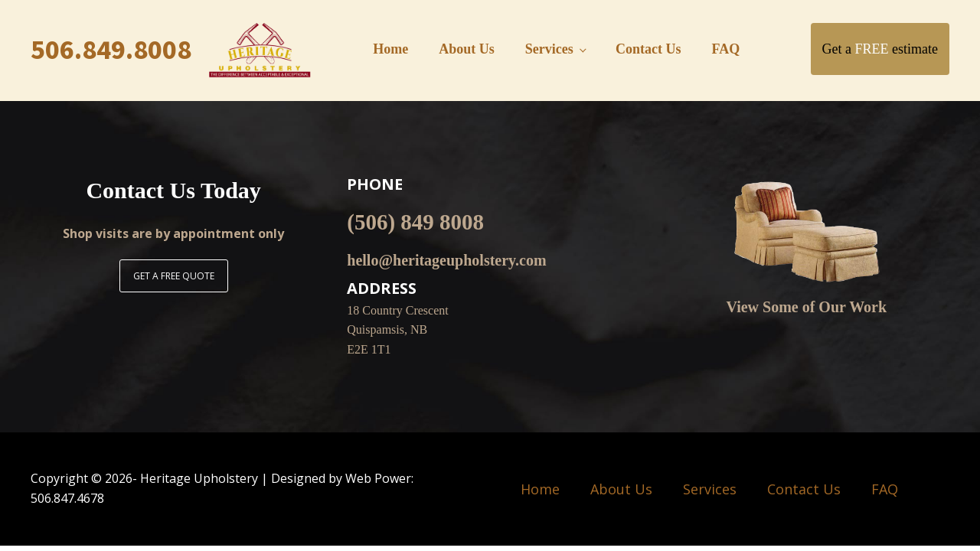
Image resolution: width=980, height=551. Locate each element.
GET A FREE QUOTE (174, 276)
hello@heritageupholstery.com (446, 260)
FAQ (726, 49)
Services (549, 49)
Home (390, 49)
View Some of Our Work (806, 307)
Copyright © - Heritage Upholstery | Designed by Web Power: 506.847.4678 (222, 488)
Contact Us (648, 49)
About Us (467, 49)
